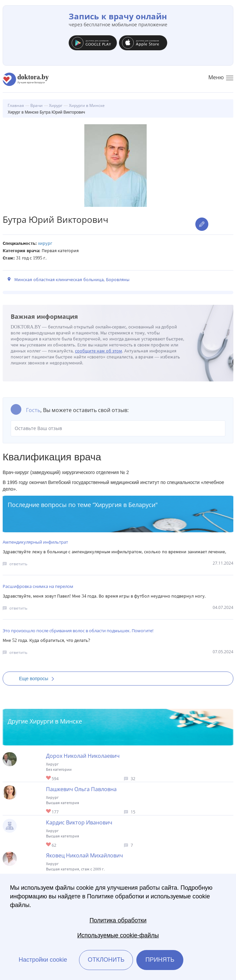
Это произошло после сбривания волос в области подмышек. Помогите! (78, 631)
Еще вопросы (39, 679)
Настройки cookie (43, 960)
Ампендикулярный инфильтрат (35, 542)
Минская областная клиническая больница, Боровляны (72, 280)
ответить (18, 564)
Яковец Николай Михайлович (84, 855)
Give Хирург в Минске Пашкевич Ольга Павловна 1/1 (49, 812)
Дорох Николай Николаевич (83, 756)
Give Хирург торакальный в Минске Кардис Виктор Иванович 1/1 (49, 845)
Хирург (45, 243)
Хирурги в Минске (56, 721)
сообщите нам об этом (99, 351)
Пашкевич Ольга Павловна (81, 789)
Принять (160, 960)
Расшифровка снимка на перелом (38, 586)
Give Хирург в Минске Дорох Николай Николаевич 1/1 (49, 778)
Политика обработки (118, 920)
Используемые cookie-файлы (118, 935)
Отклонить (106, 960)
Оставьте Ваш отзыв (118, 428)
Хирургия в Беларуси (125, 505)
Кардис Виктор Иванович (79, 822)
